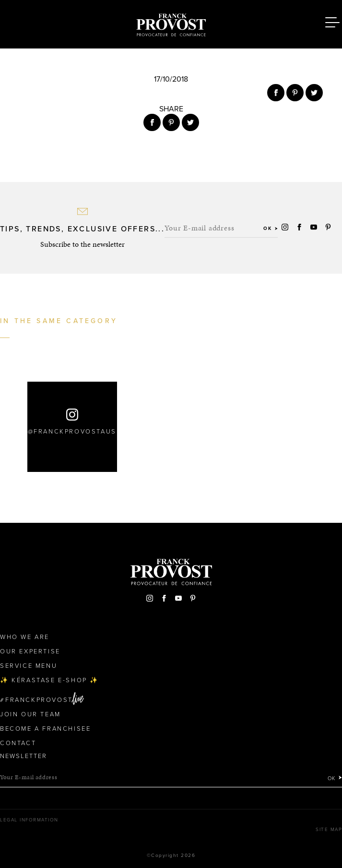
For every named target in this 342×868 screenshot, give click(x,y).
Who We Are (25, 637)
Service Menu (29, 666)
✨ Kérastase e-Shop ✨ (49, 680)
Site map (329, 830)
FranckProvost (39, 700)
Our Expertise (30, 651)
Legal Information (29, 820)
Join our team (30, 714)
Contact (18, 743)
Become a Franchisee (45, 729)
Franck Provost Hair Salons (171, 23)
